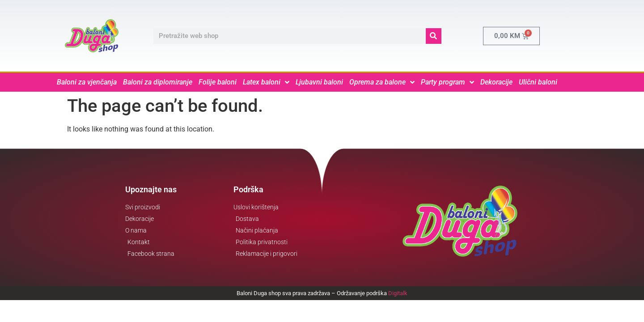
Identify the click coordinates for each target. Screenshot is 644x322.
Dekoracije (496, 82)
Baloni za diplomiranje (158, 82)
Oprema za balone (382, 82)
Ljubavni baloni (319, 82)
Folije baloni (218, 82)
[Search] (434, 36)
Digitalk (398, 293)
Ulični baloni (538, 82)
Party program (447, 82)
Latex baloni (266, 82)
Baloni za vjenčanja (87, 82)
